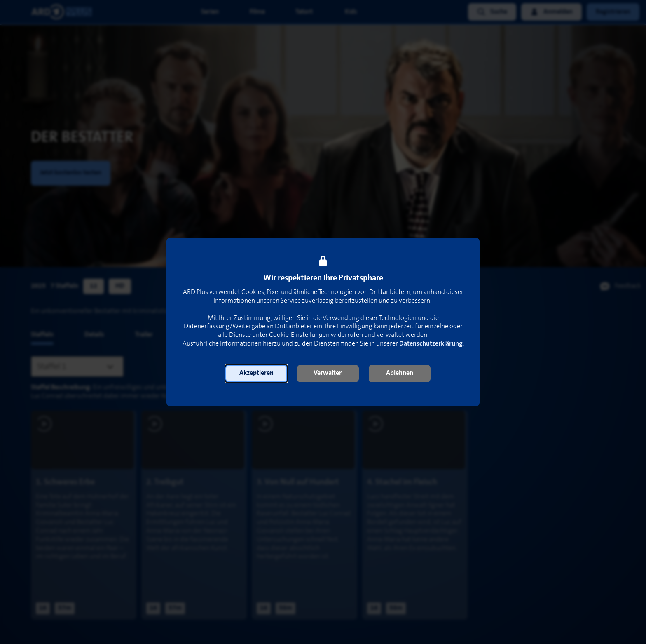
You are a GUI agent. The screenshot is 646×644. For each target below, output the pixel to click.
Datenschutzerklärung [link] (431, 344)
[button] (256, 374)
